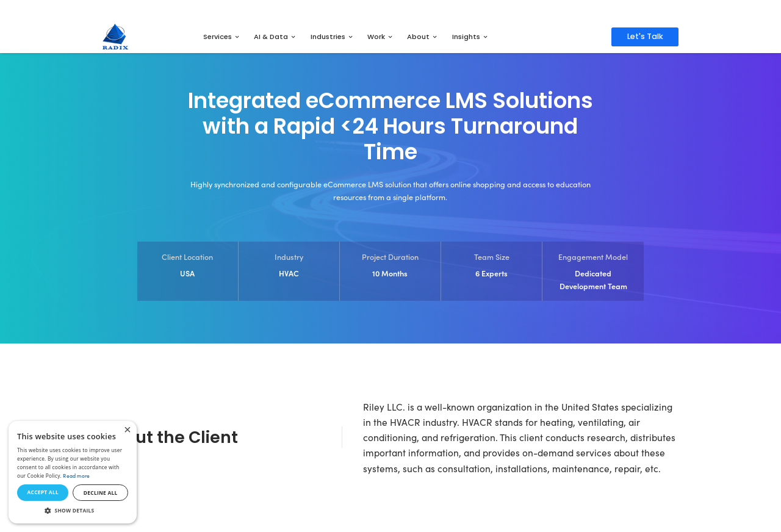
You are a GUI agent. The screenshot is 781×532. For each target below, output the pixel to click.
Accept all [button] (42, 492)
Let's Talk (645, 36)
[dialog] (73, 472)
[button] (73, 511)
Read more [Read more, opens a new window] (76, 476)
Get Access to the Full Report (485, 10)
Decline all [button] (101, 493)
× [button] (127, 430)
